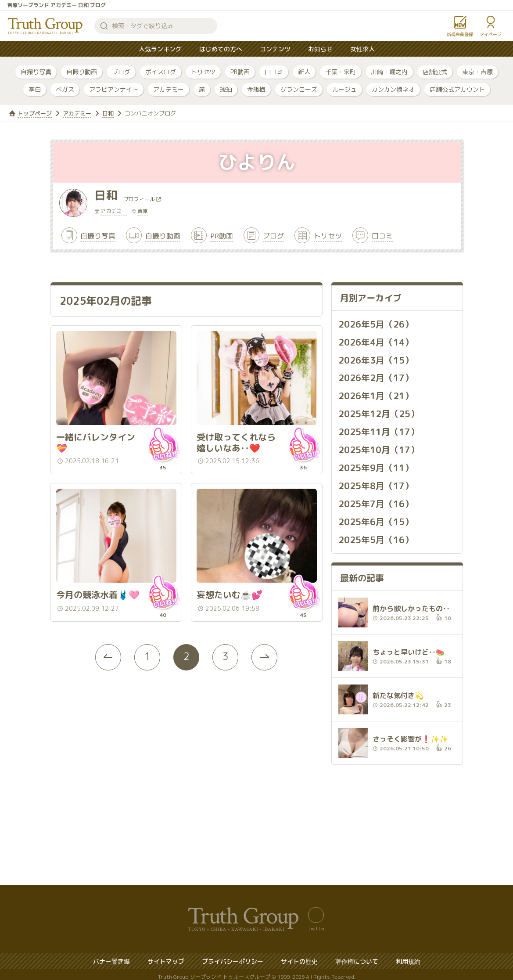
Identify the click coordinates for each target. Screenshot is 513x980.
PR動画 (240, 72)
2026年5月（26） (376, 324)
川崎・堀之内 (389, 72)
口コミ (274, 72)
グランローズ (299, 89)
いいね (163, 440)
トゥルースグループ (45, 26)
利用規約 (408, 957)
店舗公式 (435, 72)
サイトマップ (166, 957)
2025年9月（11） (376, 465)
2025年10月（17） (379, 447)
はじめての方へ (221, 49)
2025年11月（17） (379, 429)
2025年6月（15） (376, 517)
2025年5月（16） (376, 535)
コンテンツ (275, 49)
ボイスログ (161, 72)
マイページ (491, 34)
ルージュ (344, 89)
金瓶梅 (256, 89)
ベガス (65, 89)
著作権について (357, 957)
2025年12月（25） (379, 412)
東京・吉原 (477, 72)
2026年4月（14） (376, 342)
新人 (304, 72)
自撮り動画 (82, 72)
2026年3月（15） (376, 359)
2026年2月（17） (376, 377)
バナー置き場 (111, 957)
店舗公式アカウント (457, 89)
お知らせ (320, 49)
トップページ (35, 113)
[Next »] (265, 649)
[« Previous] (108, 649)
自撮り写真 (36, 72)
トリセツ (203, 72)
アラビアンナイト (114, 89)
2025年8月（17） (376, 482)
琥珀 (226, 89)
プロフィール (139, 200)
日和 (108, 113)
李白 (35, 89)
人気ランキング (160, 49)
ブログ (121, 72)
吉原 (143, 211)
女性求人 (362, 49)
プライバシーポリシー (233, 957)
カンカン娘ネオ (393, 89)
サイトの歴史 (299, 957)
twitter (317, 923)
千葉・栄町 (341, 72)
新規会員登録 (460, 34)
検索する (104, 26)
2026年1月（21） (376, 394)
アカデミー (169, 89)
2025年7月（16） (376, 500)
